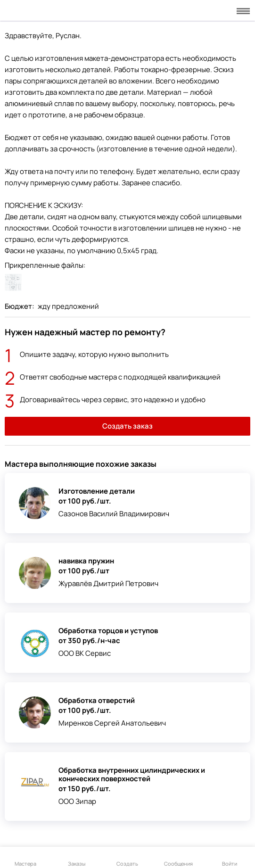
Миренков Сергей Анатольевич (112, 723)
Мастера (25, 858)
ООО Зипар (77, 801)
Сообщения (178, 858)
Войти (230, 858)
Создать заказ (127, 426)
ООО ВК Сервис (85, 653)
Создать (127, 858)
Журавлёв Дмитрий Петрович (108, 583)
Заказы (77, 858)
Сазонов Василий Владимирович (114, 514)
